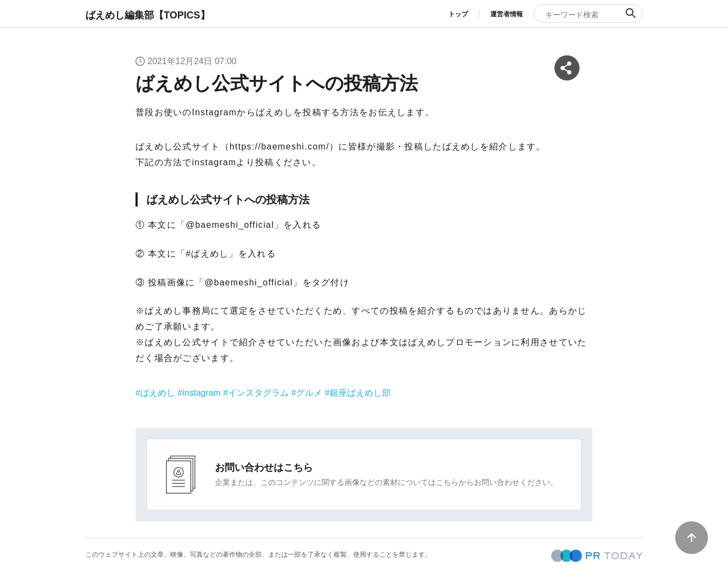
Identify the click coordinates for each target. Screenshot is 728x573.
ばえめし (158, 393)
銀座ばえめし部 (360, 393)
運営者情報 (507, 14)
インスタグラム (258, 393)
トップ (458, 14)
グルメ (309, 393)
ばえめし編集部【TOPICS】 (148, 15)
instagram (201, 393)
